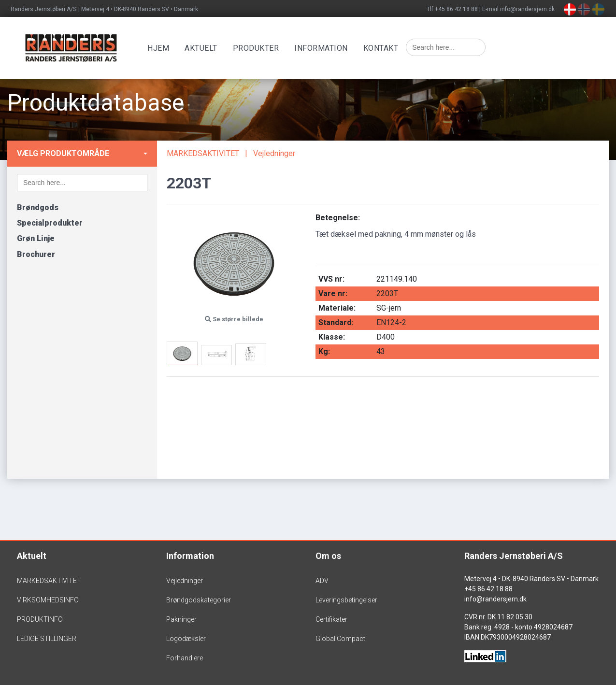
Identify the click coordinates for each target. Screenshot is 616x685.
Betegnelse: (338, 218)
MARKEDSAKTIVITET (203, 153)
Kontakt (386, 48)
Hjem (163, 48)
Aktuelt (206, 48)
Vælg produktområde (63, 153)
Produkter (261, 48)
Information (326, 48)
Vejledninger (274, 153)
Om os (328, 556)
